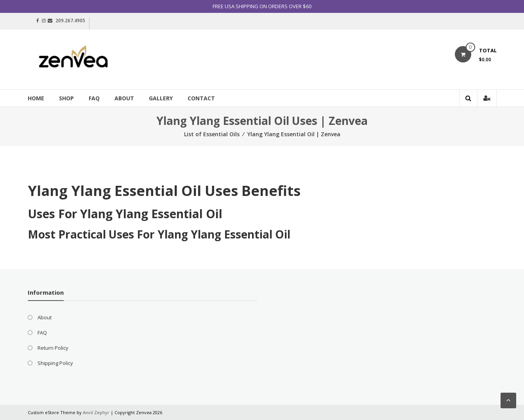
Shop (66, 98)
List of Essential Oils (212, 134)
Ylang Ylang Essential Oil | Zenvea (294, 134)
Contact (201, 98)
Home (36, 98)
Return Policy (53, 348)
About (124, 98)
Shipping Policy (55, 363)
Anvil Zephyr (96, 412)
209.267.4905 (70, 20)
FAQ (94, 98)
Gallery (161, 98)
